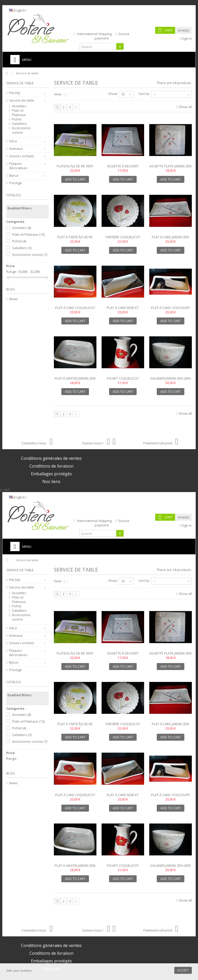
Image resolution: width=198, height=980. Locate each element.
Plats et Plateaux (19, 113)
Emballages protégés (51, 474)
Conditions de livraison (51, 466)
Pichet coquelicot (123, 378)
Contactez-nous (37, 443)
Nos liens (51, 481)
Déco (13, 141)
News (13, 299)
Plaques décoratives (18, 166)
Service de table (22, 100)
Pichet (17, 119)
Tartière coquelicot (123, 237)
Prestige (15, 183)
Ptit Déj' (15, 93)
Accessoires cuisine (21, 130)
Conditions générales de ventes (51, 458)
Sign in (186, 38)
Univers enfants (22, 156)
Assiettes (19, 106)
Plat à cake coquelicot (75, 308)
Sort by (144, 94)
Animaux (16, 149)
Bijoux (14, 175)
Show (113, 94)
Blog (11, 289)
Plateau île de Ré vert (75, 166)
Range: (12, 272)
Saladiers (19, 124)
